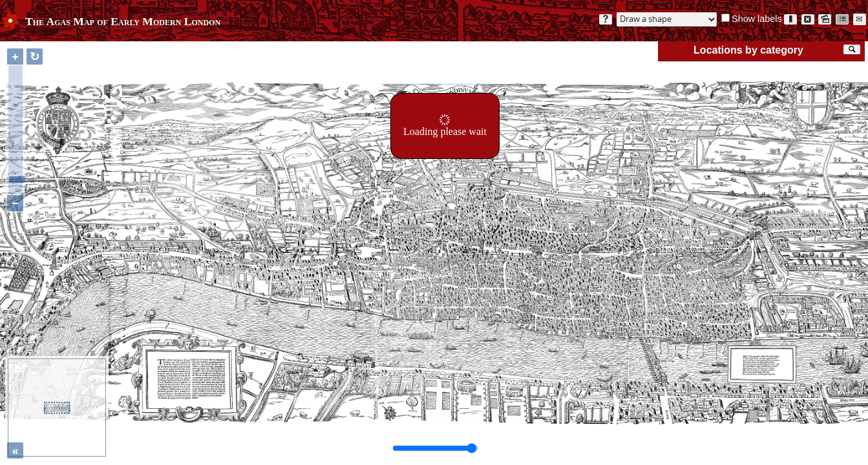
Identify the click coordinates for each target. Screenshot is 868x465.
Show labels (757, 19)
